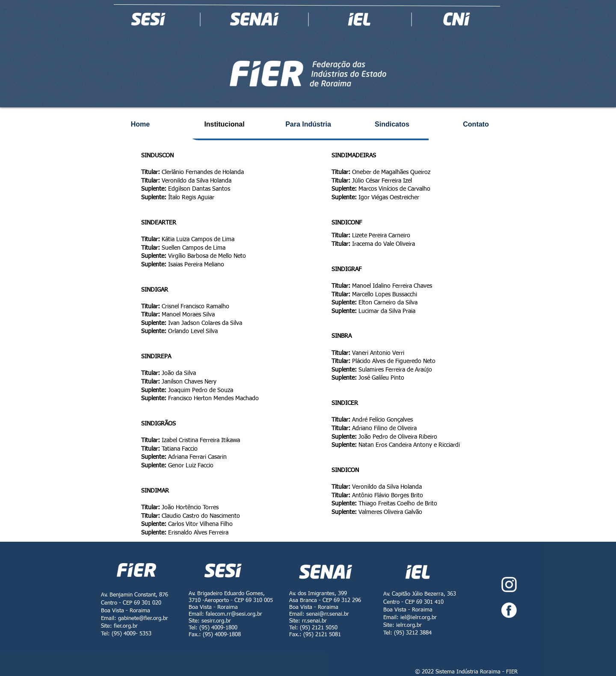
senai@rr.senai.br (328, 614)
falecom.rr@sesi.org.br (234, 614)
